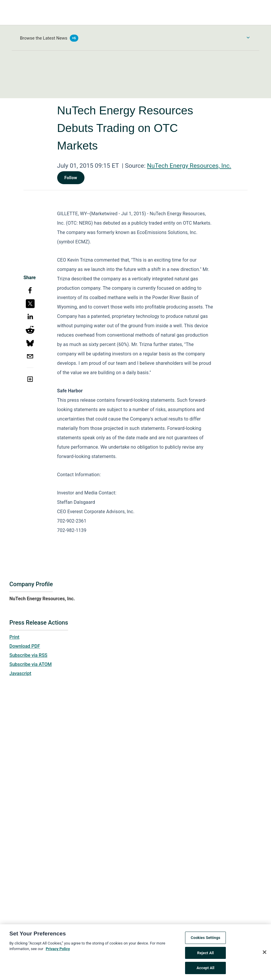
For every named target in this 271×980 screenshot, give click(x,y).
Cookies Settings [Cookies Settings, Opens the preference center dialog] (205, 939)
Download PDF (25, 646)
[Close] (265, 954)
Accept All (205, 970)
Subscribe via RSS (28, 655)
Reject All (205, 955)
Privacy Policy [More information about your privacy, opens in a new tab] (58, 951)
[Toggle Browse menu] (248, 38)
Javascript (20, 673)
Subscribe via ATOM (31, 664)
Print (14, 637)
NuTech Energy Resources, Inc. (189, 166)
